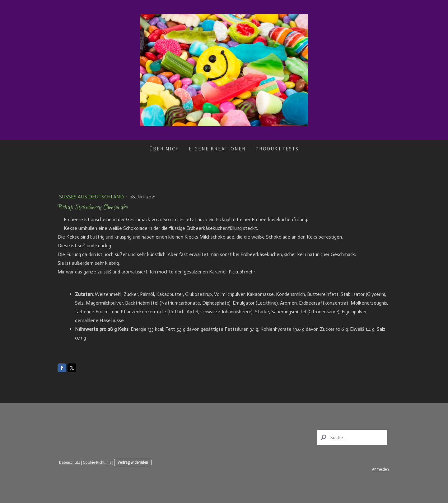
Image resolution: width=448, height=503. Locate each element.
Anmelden (380, 469)
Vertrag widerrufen (133, 462)
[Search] (352, 437)
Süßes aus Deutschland (92, 197)
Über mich (164, 149)
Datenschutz (70, 462)
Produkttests (277, 149)
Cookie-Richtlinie (97, 462)
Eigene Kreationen (217, 149)
